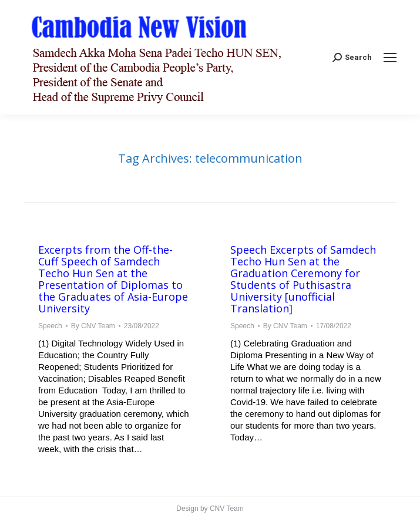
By (93, 326)
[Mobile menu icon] (390, 58)
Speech (50, 326)
